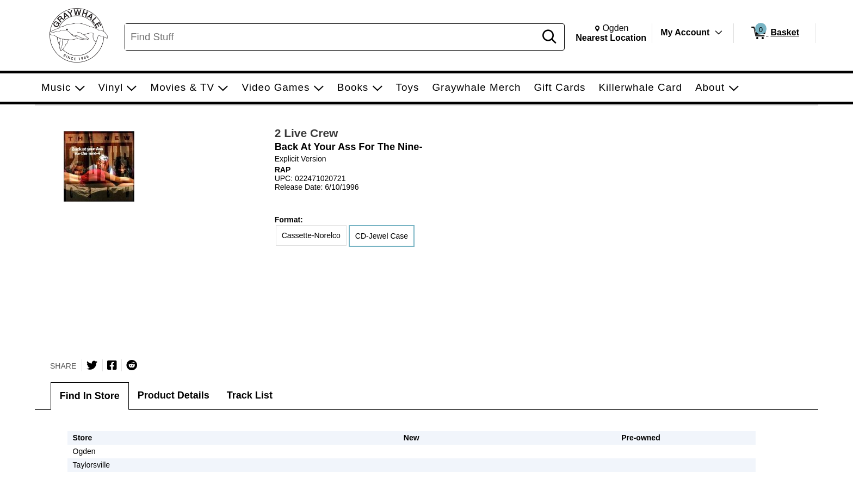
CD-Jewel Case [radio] (382, 236)
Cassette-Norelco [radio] (311, 235)
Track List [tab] (250, 395)
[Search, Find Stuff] (332, 37)
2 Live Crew (307, 133)
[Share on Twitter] (92, 365)
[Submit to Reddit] (132, 365)
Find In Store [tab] (90, 396)
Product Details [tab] (174, 395)
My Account (685, 32)
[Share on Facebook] (112, 365)
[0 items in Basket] (774, 33)
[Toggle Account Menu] (719, 33)
